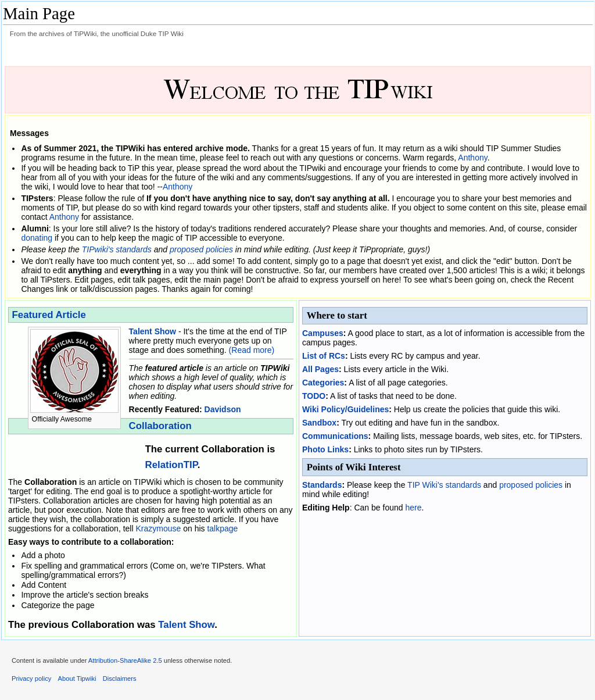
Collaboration (160, 426)
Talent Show (153, 331)
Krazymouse (158, 528)
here (413, 508)
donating (37, 238)
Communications (335, 436)
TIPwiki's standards (117, 249)
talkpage (222, 528)
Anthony (472, 158)
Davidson (223, 409)
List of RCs (324, 356)
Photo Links (325, 449)
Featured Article (49, 315)
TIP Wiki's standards (444, 485)
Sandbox (319, 423)
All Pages (320, 369)
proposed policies (201, 249)
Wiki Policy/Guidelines (345, 409)
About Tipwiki (77, 678)
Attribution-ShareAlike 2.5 (125, 660)
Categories (323, 383)
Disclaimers (120, 678)
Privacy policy (31, 678)
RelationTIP (171, 465)
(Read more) (252, 350)
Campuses (323, 333)
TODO (314, 396)
